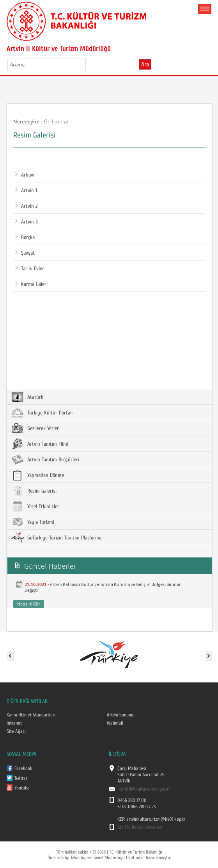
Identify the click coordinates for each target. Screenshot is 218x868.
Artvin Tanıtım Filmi (40, 444)
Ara (145, 64)
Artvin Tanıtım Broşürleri (45, 459)
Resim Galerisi (34, 491)
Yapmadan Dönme (38, 475)
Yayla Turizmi (33, 522)
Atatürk (27, 397)
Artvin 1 (26, 191)
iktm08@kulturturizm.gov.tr (144, 789)
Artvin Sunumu (121, 715)
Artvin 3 (27, 222)
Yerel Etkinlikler (35, 506)
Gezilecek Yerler (35, 428)
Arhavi (25, 175)
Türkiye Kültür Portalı (42, 413)
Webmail (115, 723)
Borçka (25, 238)
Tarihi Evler (30, 269)
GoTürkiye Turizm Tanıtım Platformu (57, 538)
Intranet (14, 723)
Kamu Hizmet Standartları (31, 715)
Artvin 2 (26, 206)
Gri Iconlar (56, 121)
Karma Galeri (31, 284)
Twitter (21, 778)
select (88, 64)
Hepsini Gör (29, 604)
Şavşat (25, 253)
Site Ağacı (16, 731)
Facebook (23, 768)
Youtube (22, 788)
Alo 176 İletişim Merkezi (140, 827)
